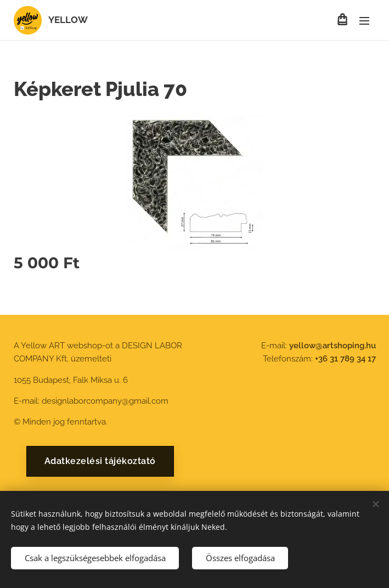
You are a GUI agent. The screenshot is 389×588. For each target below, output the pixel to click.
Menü (364, 21)
